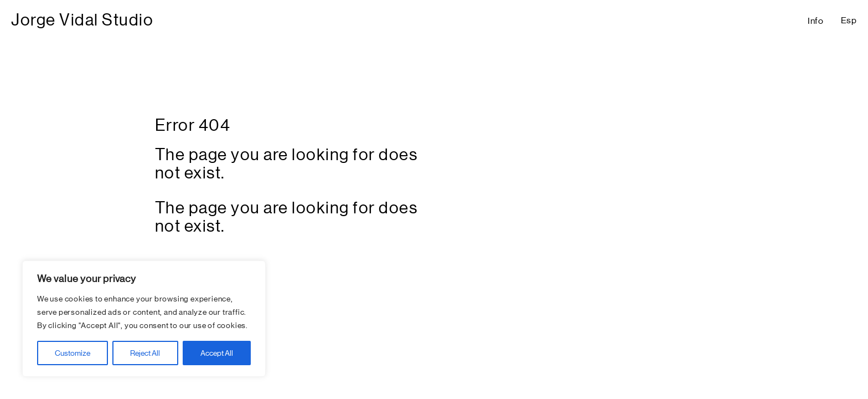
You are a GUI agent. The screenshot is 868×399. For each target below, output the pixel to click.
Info (816, 21)
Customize (73, 353)
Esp (849, 20)
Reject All (145, 353)
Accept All (217, 353)
